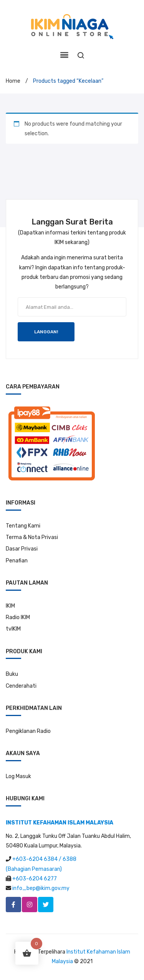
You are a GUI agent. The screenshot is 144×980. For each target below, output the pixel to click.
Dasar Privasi (22, 549)
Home (13, 81)
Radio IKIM (18, 617)
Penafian (17, 561)
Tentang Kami (23, 526)
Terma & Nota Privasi (32, 537)
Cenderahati (21, 686)
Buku (12, 674)
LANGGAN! (46, 332)
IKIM (10, 606)
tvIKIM (13, 629)
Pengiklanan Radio (28, 731)
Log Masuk (18, 776)
